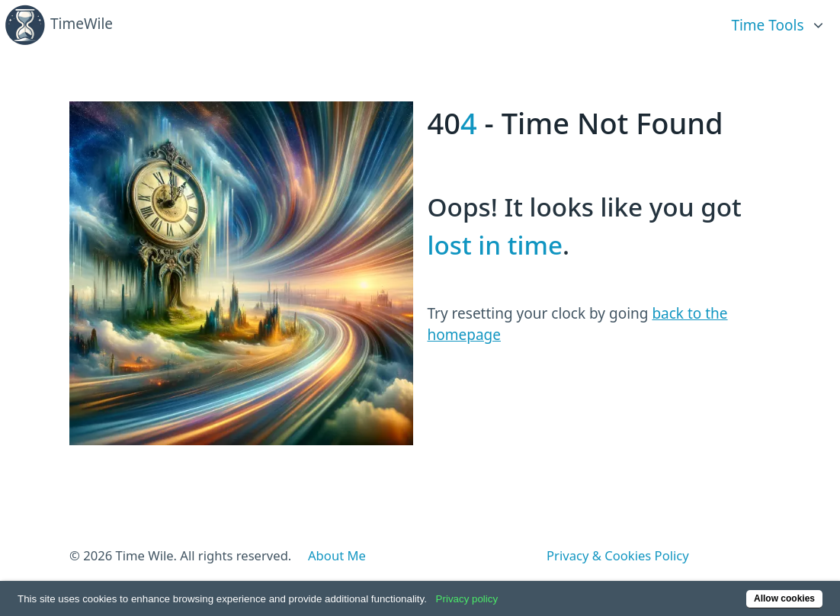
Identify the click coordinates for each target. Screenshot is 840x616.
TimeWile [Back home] (58, 25)
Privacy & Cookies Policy (618, 555)
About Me (337, 555)
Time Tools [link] (767, 25)
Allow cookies (784, 598)
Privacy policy (467, 599)
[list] (778, 18)
